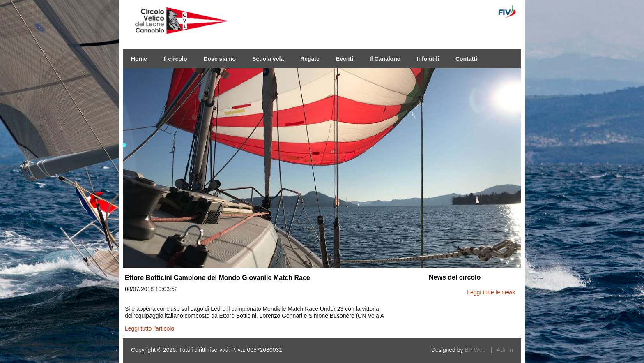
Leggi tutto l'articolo (149, 328)
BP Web (475, 350)
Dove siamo (220, 59)
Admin (505, 350)
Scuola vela (268, 59)
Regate (310, 59)
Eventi (345, 59)
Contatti (466, 59)
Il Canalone (385, 59)
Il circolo (175, 59)
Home (139, 59)
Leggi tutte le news (491, 292)
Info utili (428, 59)
